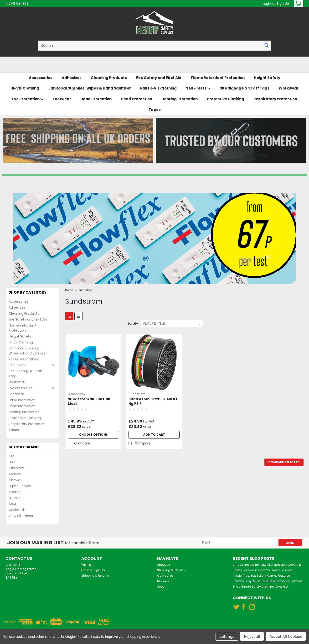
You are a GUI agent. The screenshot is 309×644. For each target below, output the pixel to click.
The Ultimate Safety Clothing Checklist (260, 587)
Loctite (15, 492)
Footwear (62, 99)
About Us (164, 565)
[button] (78, 140)
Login (267, 4)
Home (69, 290)
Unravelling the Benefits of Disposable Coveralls (267, 565)
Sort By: (133, 324)
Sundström (86, 290)
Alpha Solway (20, 486)
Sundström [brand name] (76, 394)
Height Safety (267, 78)
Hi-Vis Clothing (25, 88)
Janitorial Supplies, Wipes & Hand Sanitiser (90, 88)
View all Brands (21, 516)
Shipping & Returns (95, 576)
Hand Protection (96, 99)
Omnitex (17, 468)
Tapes (155, 110)
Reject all (252, 636)
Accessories (41, 78)
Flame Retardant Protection (218, 78)
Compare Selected (284, 462)
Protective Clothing (226, 99)
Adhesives (72, 78)
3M (12, 456)
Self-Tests (198, 88)
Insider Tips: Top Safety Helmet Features (261, 576)
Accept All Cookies (286, 636)
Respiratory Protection (275, 99)
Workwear (289, 88)
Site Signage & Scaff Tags (245, 88)
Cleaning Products (109, 78)
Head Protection (136, 99)
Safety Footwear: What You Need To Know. (263, 570)
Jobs (161, 587)
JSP (12, 462)
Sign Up (283, 4)
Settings (227, 636)
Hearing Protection (180, 99)
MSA (13, 504)
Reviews (163, 581)
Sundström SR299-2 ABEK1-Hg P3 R (154, 401)
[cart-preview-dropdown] (297, 3)
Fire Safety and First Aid (159, 78)
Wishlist (87, 565)
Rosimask (17, 510)
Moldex (15, 474)
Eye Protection (28, 99)
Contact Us (165, 576)
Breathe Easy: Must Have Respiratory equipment (267, 581)
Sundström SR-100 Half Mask (89, 401)
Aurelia (15, 498)
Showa (15, 480)
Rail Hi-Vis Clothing (158, 88)
